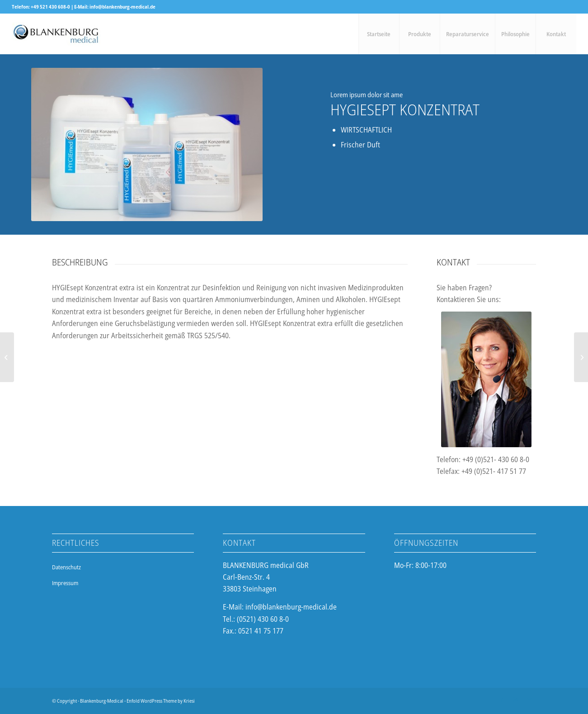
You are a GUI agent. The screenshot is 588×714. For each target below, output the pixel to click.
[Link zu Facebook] (502, 700)
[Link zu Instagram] (516, 700)
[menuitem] (379, 34)
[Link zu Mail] (529, 700)
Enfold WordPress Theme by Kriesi (161, 701)
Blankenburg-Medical (102, 701)
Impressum (65, 583)
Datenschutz (66, 567)
